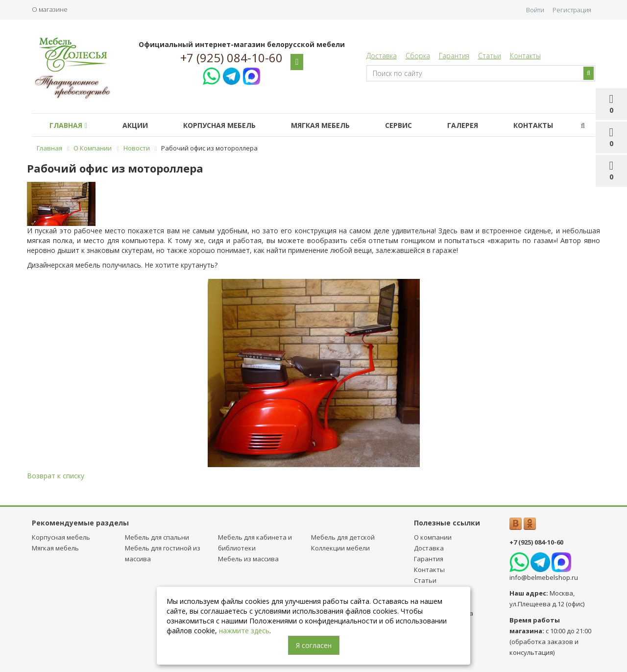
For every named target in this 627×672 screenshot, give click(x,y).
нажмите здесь (244, 631)
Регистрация (572, 10)
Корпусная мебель (219, 125)
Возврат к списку (56, 476)
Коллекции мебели (340, 548)
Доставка (382, 56)
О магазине (50, 9)
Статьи (490, 56)
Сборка (418, 56)
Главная (68, 125)
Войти (535, 10)
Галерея (463, 125)
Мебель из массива (248, 559)
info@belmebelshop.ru (544, 577)
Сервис (398, 125)
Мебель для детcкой (343, 537)
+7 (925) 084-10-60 (231, 58)
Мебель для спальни (157, 537)
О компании (433, 537)
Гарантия (454, 56)
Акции (135, 125)
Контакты (525, 56)
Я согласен (314, 645)
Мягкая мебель (320, 125)
